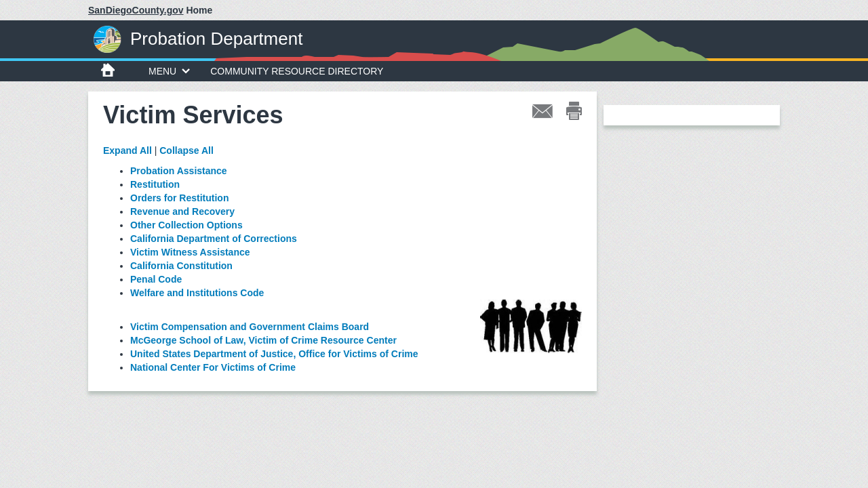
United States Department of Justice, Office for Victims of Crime (274, 354)
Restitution (155, 184)
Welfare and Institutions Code (197, 293)
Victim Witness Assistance (190, 252)
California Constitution (181, 266)
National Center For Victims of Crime (213, 367)
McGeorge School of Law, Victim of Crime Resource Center (263, 340)
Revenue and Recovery (182, 211)
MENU (169, 71)
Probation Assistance (179, 171)
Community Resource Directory (297, 71)
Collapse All (186, 150)
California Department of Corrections (214, 239)
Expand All (127, 150)
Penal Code (156, 279)
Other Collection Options (186, 225)
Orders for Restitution (179, 198)
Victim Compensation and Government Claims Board (250, 327)
